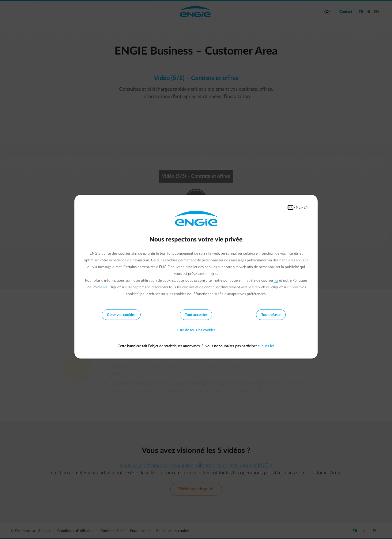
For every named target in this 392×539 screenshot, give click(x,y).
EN (306, 207)
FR (290, 207)
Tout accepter (196, 315)
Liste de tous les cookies (196, 330)
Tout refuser (271, 315)
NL (298, 207)
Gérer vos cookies (121, 315)
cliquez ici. (266, 346)
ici (276, 280)
